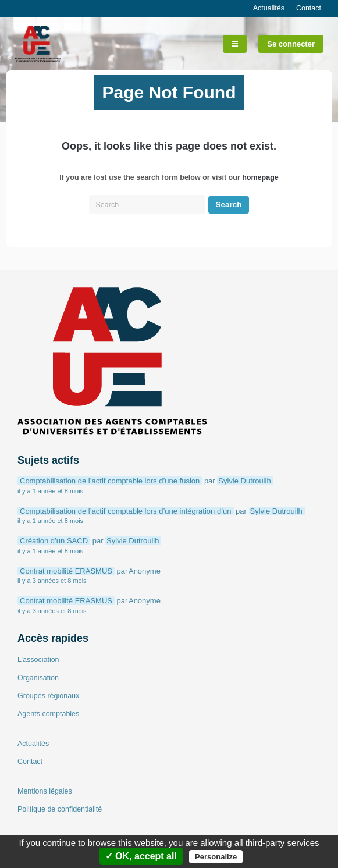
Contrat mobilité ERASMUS (66, 571)
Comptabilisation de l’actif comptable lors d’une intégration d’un (126, 511)
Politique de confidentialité (60, 809)
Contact (309, 8)
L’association (38, 660)
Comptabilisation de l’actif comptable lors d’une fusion (110, 481)
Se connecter (291, 44)
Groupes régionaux (48, 696)
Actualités (269, 8)
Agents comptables (48, 714)
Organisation (38, 678)
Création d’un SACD (54, 541)
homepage (260, 177)
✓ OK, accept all (141, 856)
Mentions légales (45, 791)
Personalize (216, 857)
